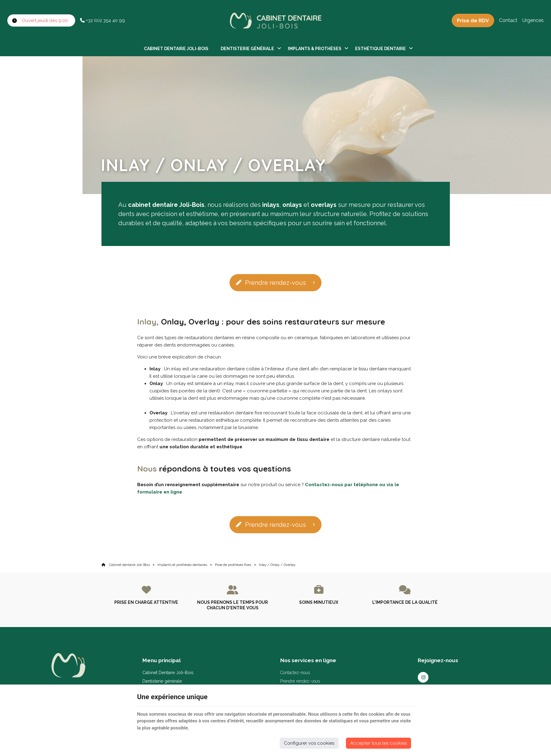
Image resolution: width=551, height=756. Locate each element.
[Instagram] (423, 677)
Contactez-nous (295, 673)
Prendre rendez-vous (271, 283)
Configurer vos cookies (309, 743)
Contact (508, 20)
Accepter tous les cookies (378, 743)
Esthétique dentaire (380, 49)
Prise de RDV (473, 21)
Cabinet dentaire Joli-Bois (126, 565)
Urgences (533, 20)
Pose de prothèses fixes (233, 565)
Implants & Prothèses (315, 49)
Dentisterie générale (247, 49)
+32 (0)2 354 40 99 (103, 20)
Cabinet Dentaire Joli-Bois (176, 49)
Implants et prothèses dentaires (182, 565)
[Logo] (276, 20)
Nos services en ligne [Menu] (308, 660)
